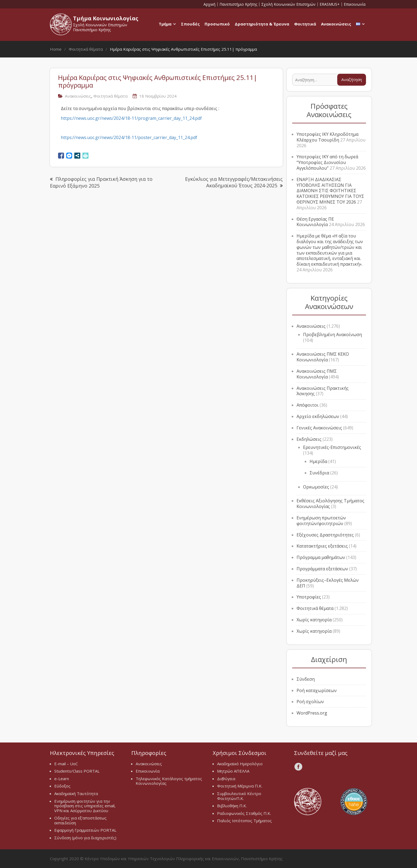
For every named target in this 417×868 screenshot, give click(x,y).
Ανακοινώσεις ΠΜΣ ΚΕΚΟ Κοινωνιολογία (323, 357)
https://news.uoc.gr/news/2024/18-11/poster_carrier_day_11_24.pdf (129, 137)
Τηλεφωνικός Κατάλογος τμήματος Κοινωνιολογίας (169, 781)
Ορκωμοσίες (316, 487)
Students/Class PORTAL (77, 771)
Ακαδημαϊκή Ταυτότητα (76, 793)
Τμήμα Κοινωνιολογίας (106, 18)
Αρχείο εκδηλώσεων (318, 416)
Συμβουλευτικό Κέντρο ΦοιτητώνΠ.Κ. (239, 796)
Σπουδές (190, 24)
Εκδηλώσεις (309, 439)
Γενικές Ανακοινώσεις (319, 428)
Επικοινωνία (355, 4)
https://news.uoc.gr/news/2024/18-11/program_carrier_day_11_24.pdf (131, 118)
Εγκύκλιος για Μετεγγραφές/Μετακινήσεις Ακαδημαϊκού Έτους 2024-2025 (234, 182)
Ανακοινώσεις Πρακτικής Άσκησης (323, 391)
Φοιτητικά (305, 24)
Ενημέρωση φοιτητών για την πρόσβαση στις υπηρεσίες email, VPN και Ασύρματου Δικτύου (85, 806)
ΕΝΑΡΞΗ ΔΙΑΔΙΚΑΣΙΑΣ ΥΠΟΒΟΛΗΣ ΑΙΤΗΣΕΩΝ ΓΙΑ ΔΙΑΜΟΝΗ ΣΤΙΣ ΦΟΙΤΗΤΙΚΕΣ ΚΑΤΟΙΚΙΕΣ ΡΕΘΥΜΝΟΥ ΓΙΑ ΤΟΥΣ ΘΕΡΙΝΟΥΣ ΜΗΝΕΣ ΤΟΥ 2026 (330, 191)
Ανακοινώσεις (336, 24)
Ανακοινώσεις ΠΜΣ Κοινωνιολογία (317, 374)
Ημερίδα (318, 461)
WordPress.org (312, 713)
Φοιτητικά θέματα (110, 96)
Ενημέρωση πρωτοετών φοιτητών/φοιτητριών (321, 521)
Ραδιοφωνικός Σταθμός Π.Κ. (244, 813)
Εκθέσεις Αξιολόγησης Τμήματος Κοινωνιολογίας (330, 504)
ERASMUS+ (330, 4)
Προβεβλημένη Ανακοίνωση (332, 335)
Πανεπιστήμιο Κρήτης (238, 4)
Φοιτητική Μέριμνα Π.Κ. (240, 786)
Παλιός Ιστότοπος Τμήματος (244, 821)
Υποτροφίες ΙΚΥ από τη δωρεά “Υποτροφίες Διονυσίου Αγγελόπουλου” (327, 162)
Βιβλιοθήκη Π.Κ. (232, 806)
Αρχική (209, 4)
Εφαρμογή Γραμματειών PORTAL (85, 830)
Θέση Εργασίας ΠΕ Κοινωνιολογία (315, 222)
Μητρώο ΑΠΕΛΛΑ (233, 771)
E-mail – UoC (66, 764)
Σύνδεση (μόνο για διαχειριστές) (85, 838)
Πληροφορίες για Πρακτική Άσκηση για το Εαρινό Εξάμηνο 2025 (101, 182)
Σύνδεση (306, 679)
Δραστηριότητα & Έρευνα (262, 24)
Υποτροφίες (309, 597)
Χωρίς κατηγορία (314, 620)
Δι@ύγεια (226, 779)
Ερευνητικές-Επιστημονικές (332, 447)
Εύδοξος (62, 786)
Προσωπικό (217, 24)
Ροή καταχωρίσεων (317, 690)
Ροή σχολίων (310, 702)
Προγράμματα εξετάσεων (322, 569)
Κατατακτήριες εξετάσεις (322, 546)
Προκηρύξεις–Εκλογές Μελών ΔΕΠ (328, 583)
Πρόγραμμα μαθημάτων (321, 557)
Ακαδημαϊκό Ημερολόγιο (240, 764)
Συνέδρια (319, 473)
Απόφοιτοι (308, 405)
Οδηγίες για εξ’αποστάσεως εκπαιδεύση (80, 820)
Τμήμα (165, 24)
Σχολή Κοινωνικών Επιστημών (288, 4)
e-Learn (62, 779)
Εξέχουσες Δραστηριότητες (325, 535)
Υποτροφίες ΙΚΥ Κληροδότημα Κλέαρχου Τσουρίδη (327, 137)
